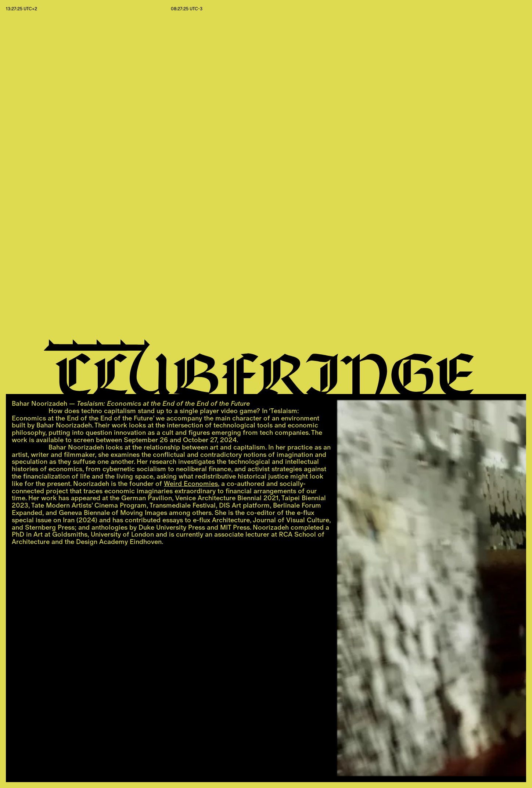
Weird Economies (191, 483)
